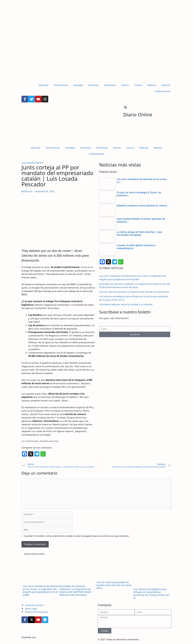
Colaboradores (162, 91)
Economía (94, 85)
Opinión (166, 85)
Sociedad (78, 85)
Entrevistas (110, 85)
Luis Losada (28, 163)
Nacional (44, 85)
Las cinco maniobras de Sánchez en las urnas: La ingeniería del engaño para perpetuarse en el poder (41, 590)
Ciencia (125, 85)
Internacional (61, 85)
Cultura (138, 85)
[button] (126, 107)
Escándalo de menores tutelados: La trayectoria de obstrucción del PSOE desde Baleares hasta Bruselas (75, 590)
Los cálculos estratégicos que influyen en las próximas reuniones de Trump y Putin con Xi (151, 594)
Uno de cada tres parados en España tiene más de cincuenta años (134, 292)
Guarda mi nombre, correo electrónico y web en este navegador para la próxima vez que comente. (77, 536)
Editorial (152, 85)
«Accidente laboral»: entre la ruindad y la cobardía (126, 304)
